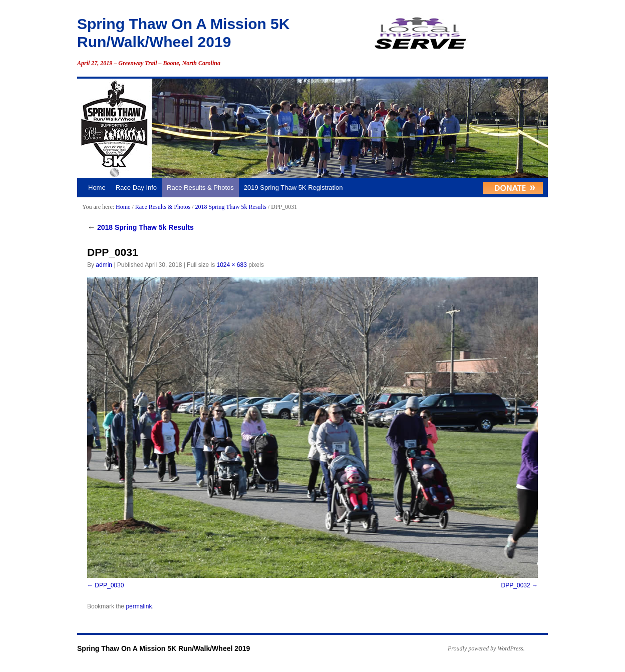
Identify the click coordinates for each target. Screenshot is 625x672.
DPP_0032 (516, 585)
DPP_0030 (109, 585)
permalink (139, 606)
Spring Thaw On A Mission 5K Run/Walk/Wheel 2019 (164, 648)
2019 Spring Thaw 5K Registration (293, 188)
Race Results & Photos (200, 188)
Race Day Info (136, 188)
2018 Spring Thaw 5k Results (230, 207)
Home (97, 188)
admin (104, 265)
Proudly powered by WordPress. (486, 648)
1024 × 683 (231, 265)
